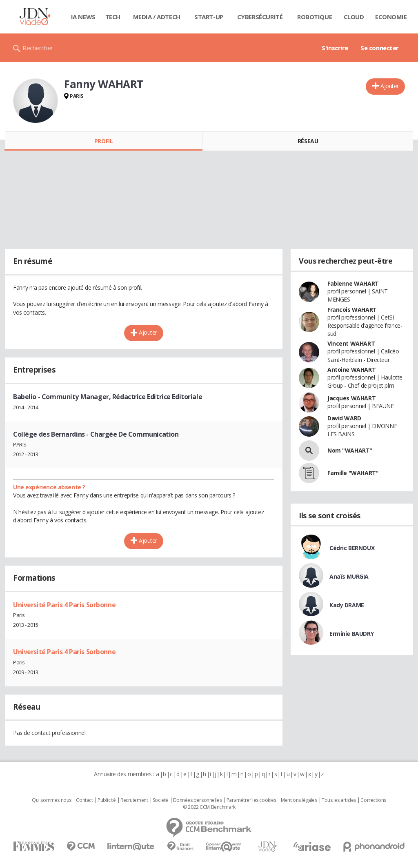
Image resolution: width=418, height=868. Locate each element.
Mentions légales (299, 800)
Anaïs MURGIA (349, 576)
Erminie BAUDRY (351, 634)
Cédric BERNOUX (352, 548)
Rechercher (38, 48)
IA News (83, 17)
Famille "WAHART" (353, 473)
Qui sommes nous (52, 800)
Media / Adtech (157, 17)
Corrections (373, 800)
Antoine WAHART (351, 370)
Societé (160, 800)
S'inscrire (335, 48)
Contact (84, 800)
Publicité (107, 800)
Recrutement (134, 800)
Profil (103, 141)
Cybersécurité (260, 17)
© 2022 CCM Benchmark (209, 807)
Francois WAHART (352, 310)
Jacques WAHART (351, 398)
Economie (391, 17)
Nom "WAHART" (350, 450)
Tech (113, 17)
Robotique (315, 17)
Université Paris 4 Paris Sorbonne (64, 605)
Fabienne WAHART (353, 283)
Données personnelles (198, 800)
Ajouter (390, 86)
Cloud (354, 17)
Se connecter (380, 48)
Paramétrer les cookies (251, 800)
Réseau (308, 141)
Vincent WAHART (351, 343)
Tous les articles (339, 800)
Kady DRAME (347, 605)
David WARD (344, 418)
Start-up (209, 17)
